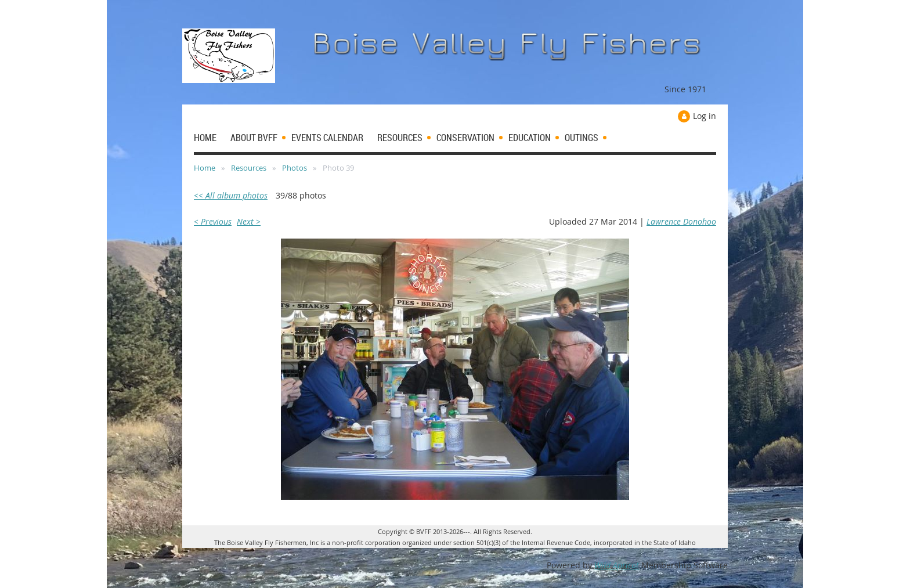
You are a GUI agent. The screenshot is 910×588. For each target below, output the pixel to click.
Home (205, 168)
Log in (705, 116)
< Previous (213, 221)
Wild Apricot (617, 565)
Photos (295, 168)
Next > (249, 221)
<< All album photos (231, 195)
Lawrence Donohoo (681, 221)
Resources (249, 168)
